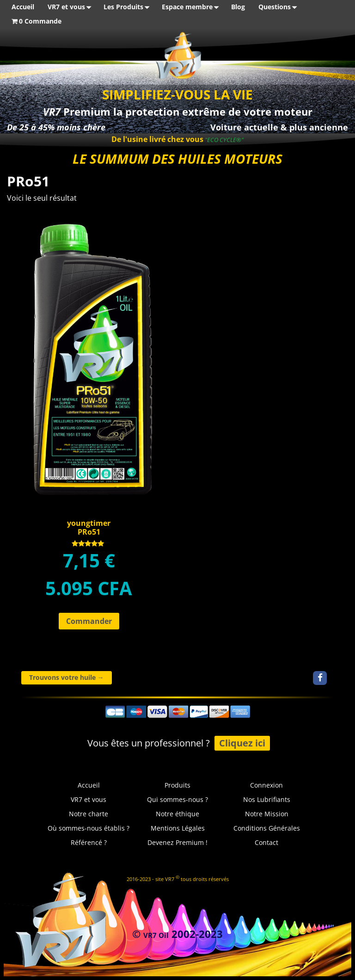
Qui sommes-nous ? (177, 799)
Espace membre (192, 7)
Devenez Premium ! (177, 842)
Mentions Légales (178, 828)
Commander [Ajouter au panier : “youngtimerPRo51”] (89, 621)
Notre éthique (177, 814)
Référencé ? (89, 842)
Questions (279, 7)
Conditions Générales (267, 828)
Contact (266, 842)
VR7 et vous (71, 7)
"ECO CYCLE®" (223, 140)
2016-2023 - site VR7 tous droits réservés (178, 878)
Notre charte (89, 814)
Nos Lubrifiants (267, 799)
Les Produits (128, 7)
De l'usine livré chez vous (157, 139)
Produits (177, 785)
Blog (238, 7)
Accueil (23, 7)
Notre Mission (267, 814)
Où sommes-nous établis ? (89, 828)
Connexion (266, 785)
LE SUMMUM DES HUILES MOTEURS (177, 159)
